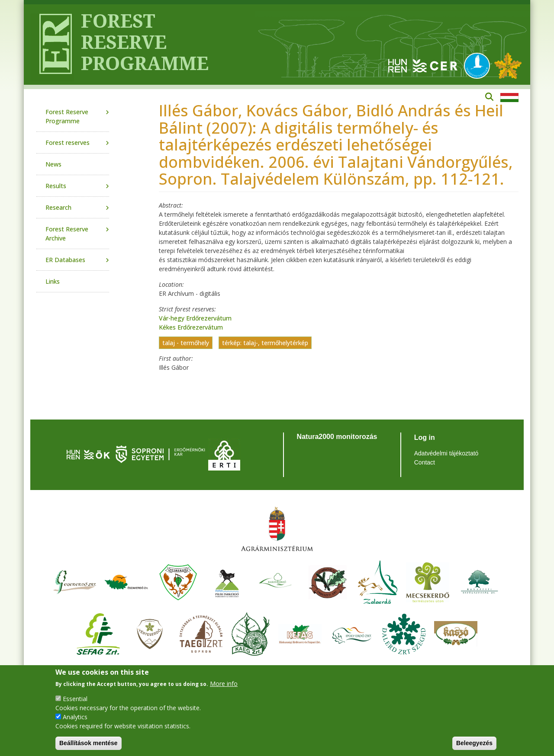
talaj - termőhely (186, 343)
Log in (425, 437)
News (53, 164)
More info (224, 684)
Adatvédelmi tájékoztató (446, 453)
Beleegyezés (474, 743)
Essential (75, 699)
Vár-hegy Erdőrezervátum (195, 318)
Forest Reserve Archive (67, 234)
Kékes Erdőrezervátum (191, 327)
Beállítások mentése (89, 743)
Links (53, 281)
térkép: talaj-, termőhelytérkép (265, 343)
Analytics (75, 717)
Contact (425, 462)
